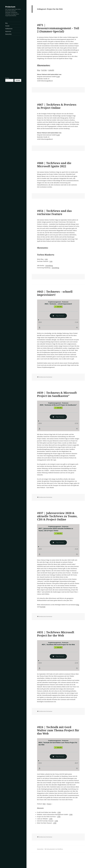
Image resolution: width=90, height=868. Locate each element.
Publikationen (9, 29)
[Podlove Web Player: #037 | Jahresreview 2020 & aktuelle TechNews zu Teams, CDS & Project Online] (58, 540)
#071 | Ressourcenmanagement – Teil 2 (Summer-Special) (58, 28)
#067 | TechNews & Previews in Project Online (57, 106)
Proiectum (10, 7)
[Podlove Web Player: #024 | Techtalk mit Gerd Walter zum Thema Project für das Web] (58, 755)
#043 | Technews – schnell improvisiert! (55, 293)
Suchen (7, 78)
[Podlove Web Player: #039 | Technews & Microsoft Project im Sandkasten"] (58, 416)
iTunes (49, 804)
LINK (59, 812)
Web (44, 804)
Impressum (8, 31)
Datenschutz (8, 34)
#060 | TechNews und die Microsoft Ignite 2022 (54, 165)
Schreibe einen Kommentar (45, 377)
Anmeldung (49, 266)
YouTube (44, 70)
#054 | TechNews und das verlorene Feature (54, 212)
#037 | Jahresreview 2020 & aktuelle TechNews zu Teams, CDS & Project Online (57, 516)
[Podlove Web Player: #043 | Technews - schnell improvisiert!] (58, 315)
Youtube (7, 26)
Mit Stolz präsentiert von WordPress (54, 849)
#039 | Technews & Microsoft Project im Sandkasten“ (57, 394)
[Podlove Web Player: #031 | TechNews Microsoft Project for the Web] (58, 655)
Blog (6, 23)
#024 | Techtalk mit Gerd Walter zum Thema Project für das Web (58, 730)
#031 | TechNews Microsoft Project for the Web (56, 634)
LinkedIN (51, 70)
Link (58, 76)
